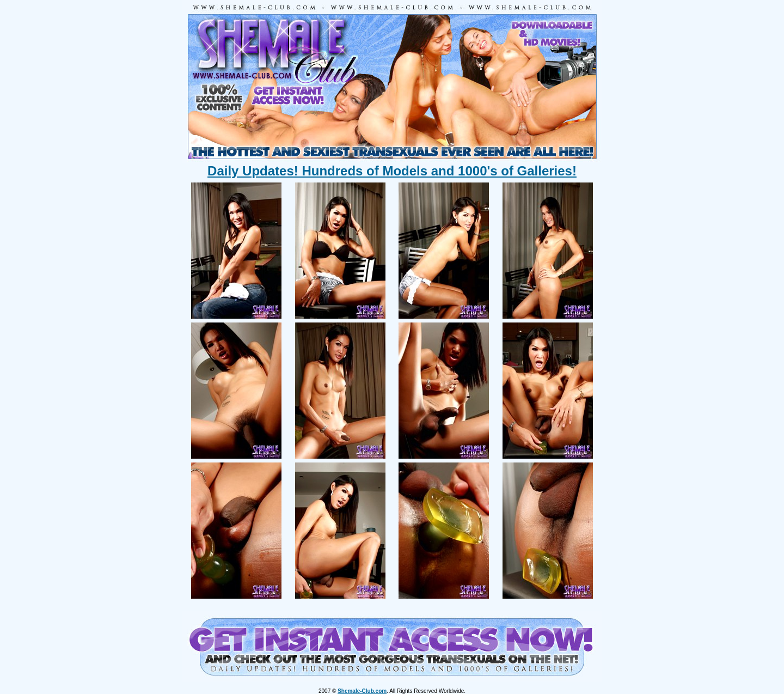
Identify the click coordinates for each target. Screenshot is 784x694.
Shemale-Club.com (362, 691)
